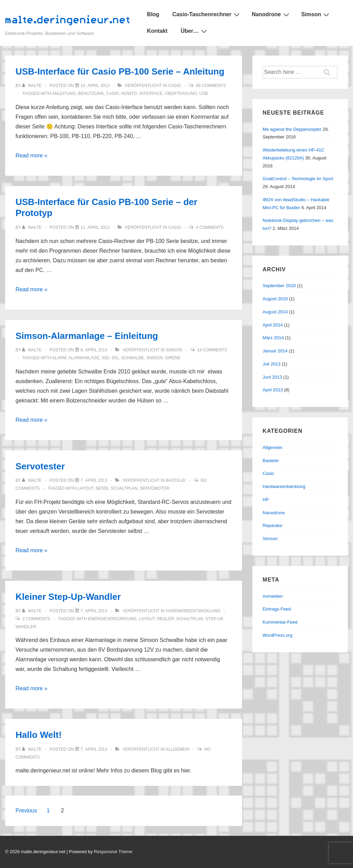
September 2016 (279, 286)
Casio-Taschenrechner (207, 14)
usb (204, 94)
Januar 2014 (275, 351)
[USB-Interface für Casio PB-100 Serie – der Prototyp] (95, 227)
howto (129, 94)
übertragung (181, 94)
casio (113, 94)
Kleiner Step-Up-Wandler (68, 597)
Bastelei (176, 480)
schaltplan (124, 488)
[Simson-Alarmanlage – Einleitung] (94, 350)
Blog (153, 14)
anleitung (64, 94)
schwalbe (133, 358)
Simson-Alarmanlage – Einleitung (87, 336)
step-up (214, 619)
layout (85, 488)
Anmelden (273, 596)
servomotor (154, 488)
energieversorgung (112, 619)
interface (151, 94)
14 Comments (212, 350)
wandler (26, 627)
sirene (173, 358)
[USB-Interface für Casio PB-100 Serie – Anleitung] (95, 86)
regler (165, 619)
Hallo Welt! (39, 735)
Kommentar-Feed (280, 622)
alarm (59, 358)
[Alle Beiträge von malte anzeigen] (32, 86)
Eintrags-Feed (277, 609)
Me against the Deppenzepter (292, 129)
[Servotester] (94, 480)
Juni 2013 (272, 377)
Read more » (32, 155)
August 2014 (275, 312)
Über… (195, 31)
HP (266, 500)
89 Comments (211, 86)
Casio (175, 86)
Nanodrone (271, 14)
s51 (115, 358)
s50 (105, 358)
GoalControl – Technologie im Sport (298, 179)
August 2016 (275, 299)
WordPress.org (278, 635)
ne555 (102, 488)
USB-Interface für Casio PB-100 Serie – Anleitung (120, 71)
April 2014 (273, 325)
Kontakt (157, 31)
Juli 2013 (272, 364)
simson (155, 358)
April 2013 (273, 390)
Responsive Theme (113, 852)
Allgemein (178, 749)
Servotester (40, 466)
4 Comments (210, 227)
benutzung (91, 94)
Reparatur (273, 525)
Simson (316, 14)
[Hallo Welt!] (94, 749)
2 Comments (36, 619)
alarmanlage (84, 358)
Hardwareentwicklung (193, 611)
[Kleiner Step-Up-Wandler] (94, 611)
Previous (26, 811)
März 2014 (273, 338)
